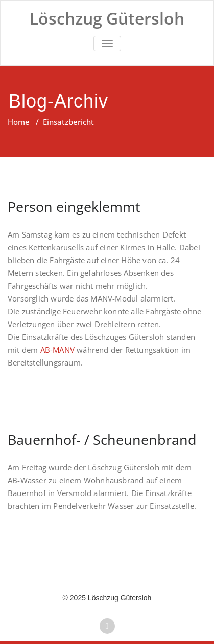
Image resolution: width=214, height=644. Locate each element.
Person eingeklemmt (74, 207)
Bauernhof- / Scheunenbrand (102, 439)
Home (19, 122)
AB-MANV (57, 350)
